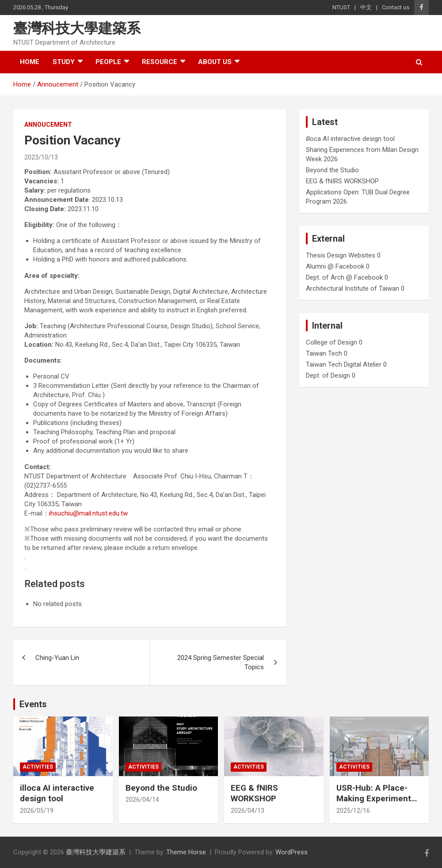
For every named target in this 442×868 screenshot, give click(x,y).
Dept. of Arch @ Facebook (344, 277)
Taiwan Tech (324, 353)
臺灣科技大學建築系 (77, 28)
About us (215, 62)
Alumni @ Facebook (335, 266)
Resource (160, 62)
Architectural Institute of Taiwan (352, 288)
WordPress (291, 852)
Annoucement (48, 125)
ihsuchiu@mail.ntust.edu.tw (88, 513)
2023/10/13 (41, 157)
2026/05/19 (37, 811)
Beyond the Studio (332, 170)
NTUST (341, 7)
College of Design (331, 342)
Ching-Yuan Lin (57, 658)
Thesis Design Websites (341, 255)
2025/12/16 (353, 811)
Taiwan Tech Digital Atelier (344, 364)
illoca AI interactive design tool (350, 139)
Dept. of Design (328, 375)
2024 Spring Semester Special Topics (221, 662)
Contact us (396, 7)
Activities (38, 767)
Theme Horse (186, 852)
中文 (366, 7)
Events (33, 704)
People (108, 62)
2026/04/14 (142, 800)
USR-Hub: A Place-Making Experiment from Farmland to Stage (374, 804)
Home (30, 62)
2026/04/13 (248, 811)
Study (64, 62)
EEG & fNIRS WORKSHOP (342, 181)
